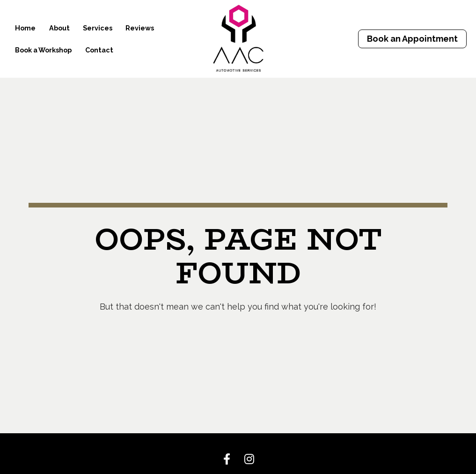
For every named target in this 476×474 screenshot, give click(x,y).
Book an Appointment (412, 39)
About (59, 28)
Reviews (140, 28)
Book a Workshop (43, 50)
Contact (99, 50)
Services (98, 28)
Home (25, 28)
